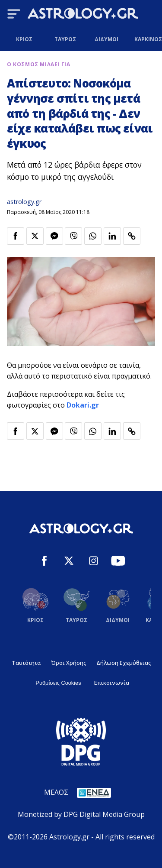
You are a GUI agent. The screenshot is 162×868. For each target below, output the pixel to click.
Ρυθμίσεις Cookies (58, 683)
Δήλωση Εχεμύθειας (124, 663)
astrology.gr (24, 202)
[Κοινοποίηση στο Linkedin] (112, 236)
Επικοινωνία (112, 683)
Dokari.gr (83, 405)
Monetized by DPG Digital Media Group (81, 814)
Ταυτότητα (26, 663)
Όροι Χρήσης (68, 663)
